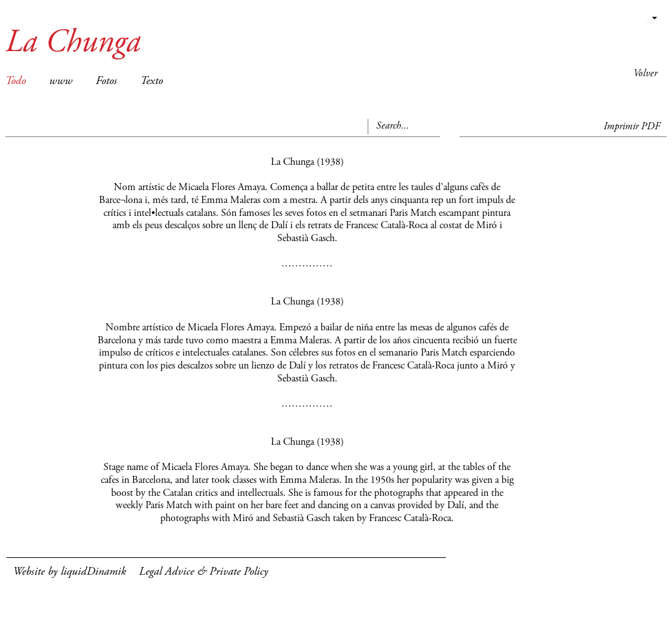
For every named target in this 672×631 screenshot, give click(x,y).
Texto (152, 81)
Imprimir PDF (632, 127)
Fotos (106, 81)
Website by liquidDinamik (69, 572)
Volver (645, 74)
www (61, 81)
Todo (16, 81)
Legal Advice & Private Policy (204, 572)
